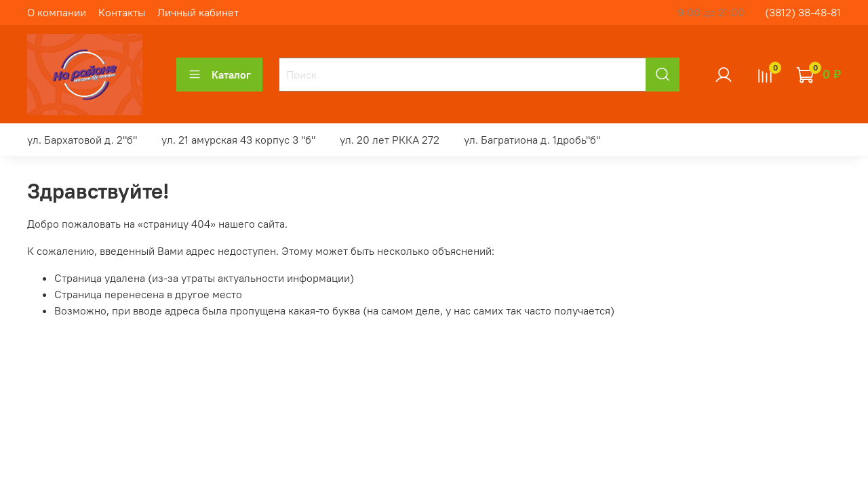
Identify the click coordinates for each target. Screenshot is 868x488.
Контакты (122, 12)
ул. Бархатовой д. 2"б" (82, 140)
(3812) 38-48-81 (803, 12)
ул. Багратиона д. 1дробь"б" (532, 140)
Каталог (219, 75)
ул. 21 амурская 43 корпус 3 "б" (238, 140)
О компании (57, 12)
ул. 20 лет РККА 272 (390, 140)
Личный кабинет (198, 12)
